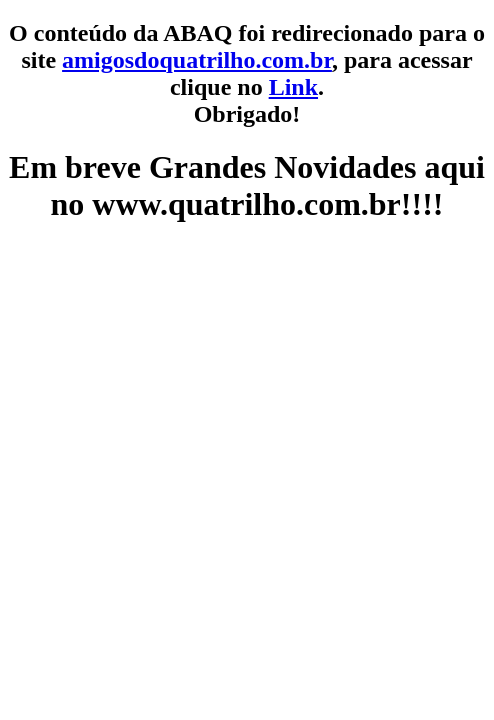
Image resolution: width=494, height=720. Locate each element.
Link (293, 87)
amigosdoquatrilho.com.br (197, 60)
